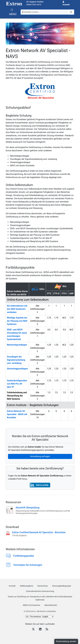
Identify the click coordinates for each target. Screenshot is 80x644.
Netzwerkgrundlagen (17, 345)
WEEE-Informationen (31, 605)
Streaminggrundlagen (17, 369)
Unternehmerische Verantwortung (40, 591)
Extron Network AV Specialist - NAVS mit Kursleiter (17, 414)
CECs (38, 289)
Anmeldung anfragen (40, 456)
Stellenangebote (26, 586)
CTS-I (64, 293)
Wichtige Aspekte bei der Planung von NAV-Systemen (17, 321)
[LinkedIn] (40, 630)
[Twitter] (33, 630)
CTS (49, 293)
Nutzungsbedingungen (62, 586)
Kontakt (12, 586)
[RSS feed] (47, 630)
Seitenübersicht (51, 605)
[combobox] (47, 12)
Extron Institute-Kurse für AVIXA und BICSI (17, 293)
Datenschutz (43, 586)
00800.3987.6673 (34, 5)
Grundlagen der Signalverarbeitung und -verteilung (16, 360)
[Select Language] (39, 617)
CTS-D (56, 293)
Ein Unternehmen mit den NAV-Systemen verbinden (17, 309)
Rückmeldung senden (66, 641)
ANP (71, 293)
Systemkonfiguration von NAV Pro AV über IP (17, 384)
